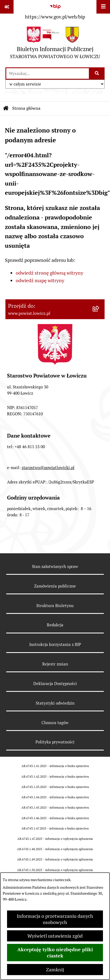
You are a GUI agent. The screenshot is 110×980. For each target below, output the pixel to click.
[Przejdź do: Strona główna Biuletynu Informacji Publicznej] (6, 108)
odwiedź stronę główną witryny (49, 273)
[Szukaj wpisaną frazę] (97, 73)
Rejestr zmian (55, 664)
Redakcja (55, 625)
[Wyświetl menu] (103, 7)
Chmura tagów (55, 723)
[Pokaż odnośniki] (7, 7)
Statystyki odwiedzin (55, 703)
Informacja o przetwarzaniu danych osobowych (55, 919)
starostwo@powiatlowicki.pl (48, 468)
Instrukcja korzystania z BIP (55, 644)
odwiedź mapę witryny (40, 280)
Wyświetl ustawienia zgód (55, 936)
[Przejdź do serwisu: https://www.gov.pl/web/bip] (55, 11)
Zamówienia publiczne (55, 586)
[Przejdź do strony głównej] (55, 44)
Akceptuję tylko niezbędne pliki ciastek (55, 953)
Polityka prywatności (55, 742)
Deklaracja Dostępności (55, 684)
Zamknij (55, 970)
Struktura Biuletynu (55, 606)
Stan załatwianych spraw (55, 566)
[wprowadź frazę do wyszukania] (48, 73)
